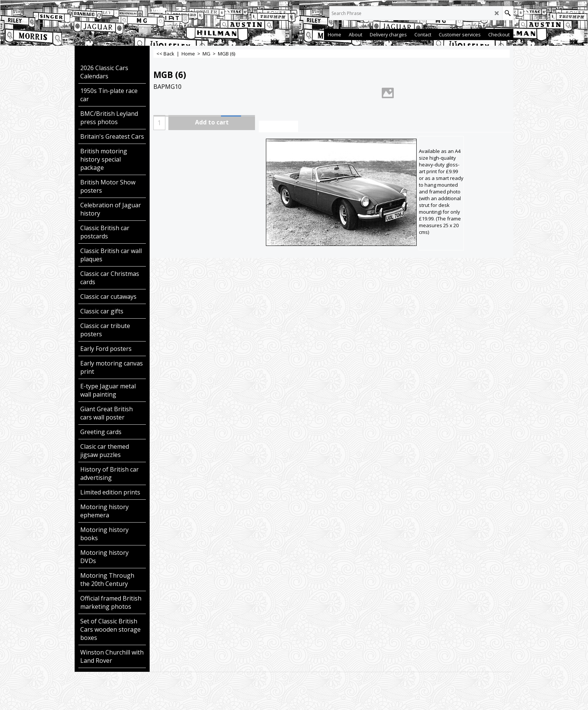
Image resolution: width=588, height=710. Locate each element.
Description (278, 127)
